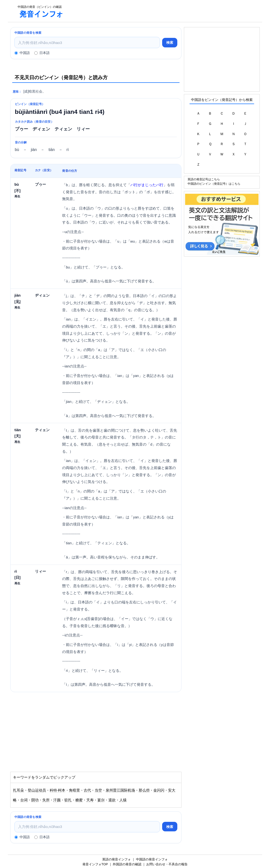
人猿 (123, 800)
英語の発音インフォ (117, 859)
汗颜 (57, 800)
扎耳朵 (18, 790)
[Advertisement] (165, 11)
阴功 (35, 800)
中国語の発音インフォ (152, 859)
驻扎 (68, 800)
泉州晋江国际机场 (120, 790)
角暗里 (74, 790)
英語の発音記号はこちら (204, 179)
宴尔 (101, 800)
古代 (87, 790)
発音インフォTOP (95, 864)
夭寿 (90, 800)
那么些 (144, 790)
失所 (46, 800)
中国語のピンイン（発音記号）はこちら (214, 184)
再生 (17, 196)
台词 (24, 800)
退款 (112, 800)
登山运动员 (37, 790)
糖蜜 (79, 800)
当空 (98, 790)
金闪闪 (159, 790)
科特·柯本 (57, 790)
